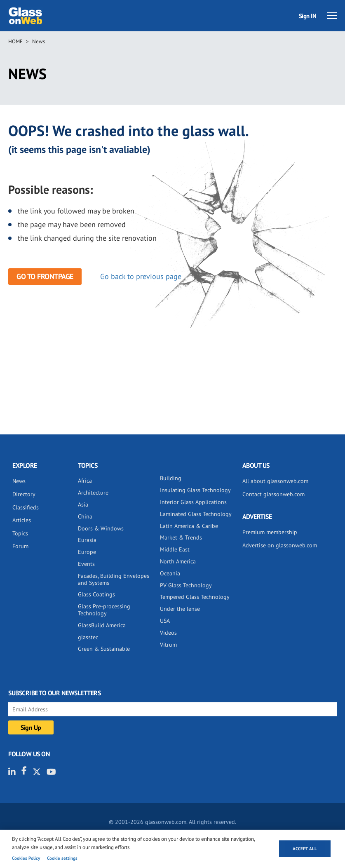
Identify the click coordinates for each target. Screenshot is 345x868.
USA (165, 621)
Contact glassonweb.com (273, 494)
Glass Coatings (96, 594)
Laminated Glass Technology (196, 514)
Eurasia (87, 540)
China (85, 516)
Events (86, 564)
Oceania (170, 573)
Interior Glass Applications (193, 502)
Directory (24, 494)
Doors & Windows (101, 528)
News (39, 41)
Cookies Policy (26, 858)
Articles (22, 520)
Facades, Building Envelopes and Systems (114, 579)
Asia (83, 504)
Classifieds (26, 507)
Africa (85, 481)
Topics (20, 533)
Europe (87, 552)
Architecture (93, 493)
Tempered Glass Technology (195, 597)
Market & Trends (181, 537)
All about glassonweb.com (275, 481)
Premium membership (270, 532)
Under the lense (180, 609)
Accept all (305, 849)
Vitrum (168, 645)
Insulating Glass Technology (195, 490)
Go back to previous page (141, 276)
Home (15, 41)
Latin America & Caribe (189, 526)
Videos (168, 633)
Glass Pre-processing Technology (104, 610)
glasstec (88, 637)
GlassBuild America (102, 625)
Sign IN (308, 16)
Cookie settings (62, 858)
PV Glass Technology (186, 585)
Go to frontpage (45, 276)
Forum (20, 546)
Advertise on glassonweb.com (280, 545)
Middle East (175, 549)
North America (178, 561)
